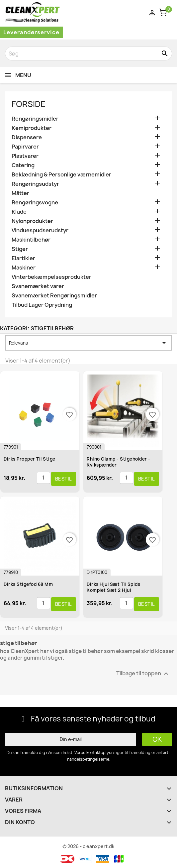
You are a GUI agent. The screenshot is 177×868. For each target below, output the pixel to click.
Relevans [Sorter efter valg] (88, 343)
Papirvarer (25, 147)
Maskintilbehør (31, 240)
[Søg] (88, 54)
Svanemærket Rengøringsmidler (54, 296)
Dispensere (27, 137)
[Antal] (44, 478)
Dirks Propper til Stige (30, 459)
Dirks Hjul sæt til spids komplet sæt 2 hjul (113, 587)
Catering (23, 165)
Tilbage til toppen (143, 673)
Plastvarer (25, 156)
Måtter (20, 193)
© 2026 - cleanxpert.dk (88, 846)
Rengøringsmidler (35, 119)
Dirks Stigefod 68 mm (28, 584)
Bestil (64, 479)
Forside (29, 104)
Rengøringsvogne (35, 203)
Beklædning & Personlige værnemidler (61, 175)
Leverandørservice (31, 32)
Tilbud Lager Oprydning (42, 305)
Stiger (20, 249)
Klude (19, 212)
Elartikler (23, 258)
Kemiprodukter (32, 128)
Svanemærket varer (38, 286)
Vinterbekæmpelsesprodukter (51, 277)
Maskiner (24, 268)
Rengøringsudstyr (35, 184)
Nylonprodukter (32, 221)
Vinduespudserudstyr (40, 230)
